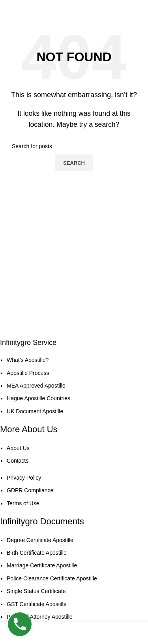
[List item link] (68, 386)
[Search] (74, 146)
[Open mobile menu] (134, 8)
